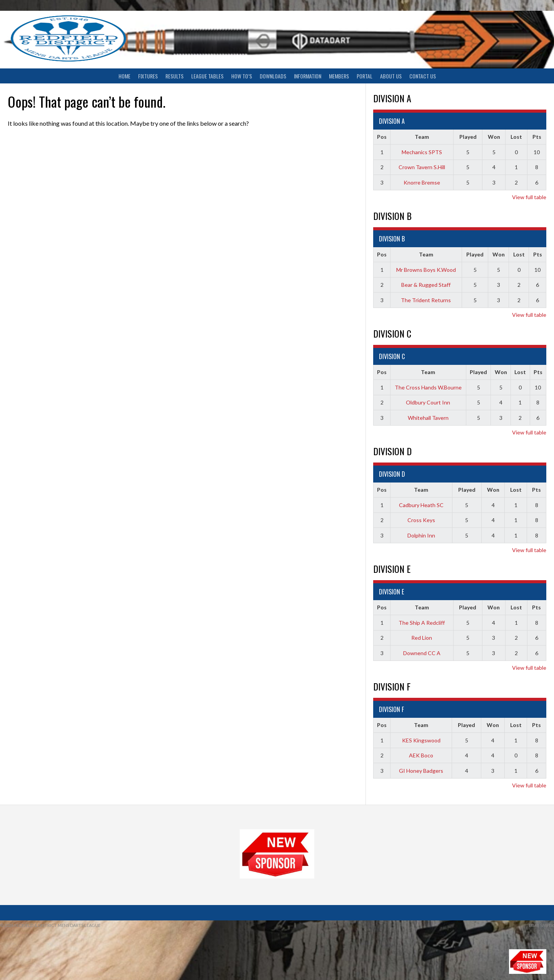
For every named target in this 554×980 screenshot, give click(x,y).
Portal (365, 76)
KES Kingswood (421, 740)
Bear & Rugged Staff (426, 285)
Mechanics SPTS (422, 152)
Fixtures (148, 76)
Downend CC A (422, 653)
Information (308, 76)
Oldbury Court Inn (428, 402)
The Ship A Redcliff (422, 623)
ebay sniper (541, 925)
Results (174, 76)
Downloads (273, 76)
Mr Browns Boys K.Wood (426, 270)
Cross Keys (421, 520)
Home (124, 76)
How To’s (242, 76)
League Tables (207, 76)
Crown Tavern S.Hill (422, 167)
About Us (391, 76)
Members (339, 76)
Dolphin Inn (421, 535)
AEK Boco (421, 755)
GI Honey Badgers (421, 771)
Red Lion (422, 638)
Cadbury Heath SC (421, 505)
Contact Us (423, 76)
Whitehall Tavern (428, 418)
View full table (529, 197)
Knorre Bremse (422, 182)
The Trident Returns (426, 300)
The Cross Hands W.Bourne (428, 387)
